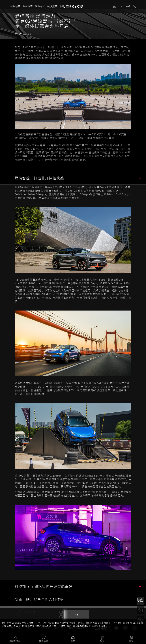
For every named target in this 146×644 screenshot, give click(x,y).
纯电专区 (40, 6)
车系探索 (28, 6)
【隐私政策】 (82, 626)
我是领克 (15, 6)
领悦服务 (52, 6)
